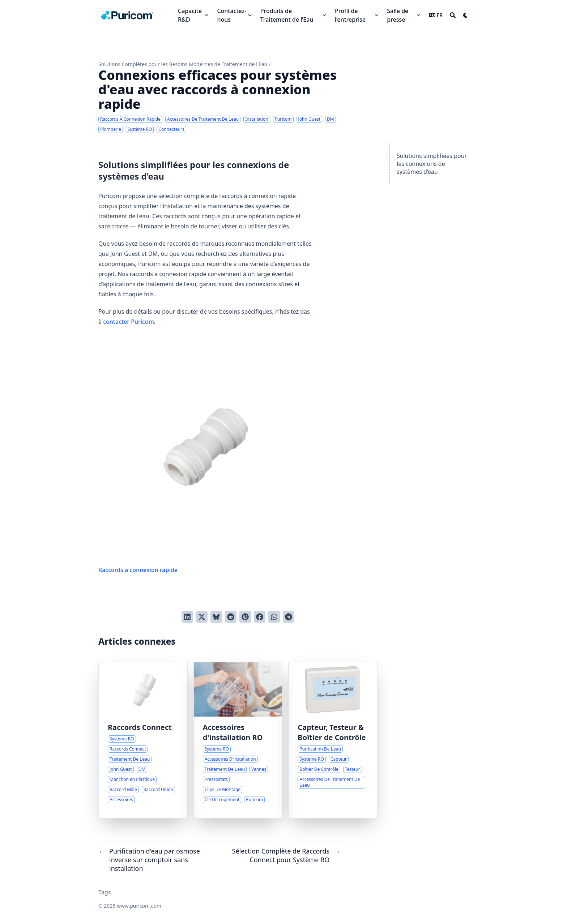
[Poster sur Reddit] (231, 617)
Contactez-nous (232, 15)
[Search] (453, 15)
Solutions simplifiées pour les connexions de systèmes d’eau (432, 164)
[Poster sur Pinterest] (245, 617)
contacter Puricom (129, 322)
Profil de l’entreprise (350, 15)
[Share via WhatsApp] (274, 617)
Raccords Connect (140, 727)
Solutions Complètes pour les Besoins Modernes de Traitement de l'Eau (183, 64)
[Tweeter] (202, 617)
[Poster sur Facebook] (260, 617)
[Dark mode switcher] (466, 15)
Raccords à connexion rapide (206, 456)
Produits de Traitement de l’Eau (287, 15)
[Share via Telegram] (289, 617)
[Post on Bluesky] (216, 617)
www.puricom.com (139, 906)
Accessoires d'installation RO (233, 732)
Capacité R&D (190, 15)
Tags (105, 892)
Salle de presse (398, 15)
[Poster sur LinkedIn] (187, 617)
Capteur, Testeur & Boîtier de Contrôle (332, 732)
